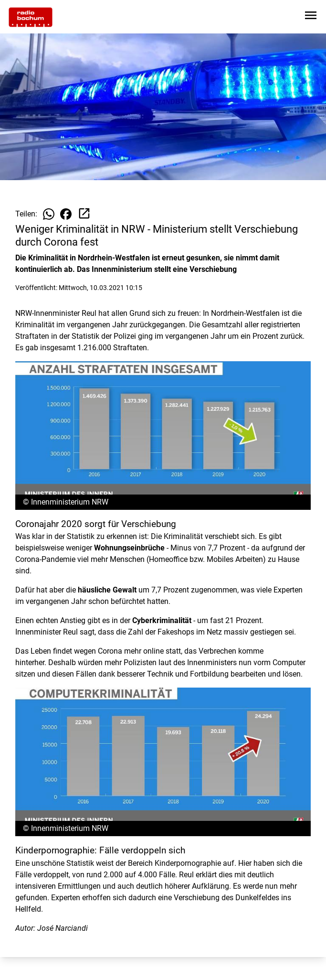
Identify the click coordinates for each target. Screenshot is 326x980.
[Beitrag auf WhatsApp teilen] (49, 214)
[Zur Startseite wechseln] (31, 17)
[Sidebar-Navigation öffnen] (311, 17)
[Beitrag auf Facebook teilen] (66, 214)
